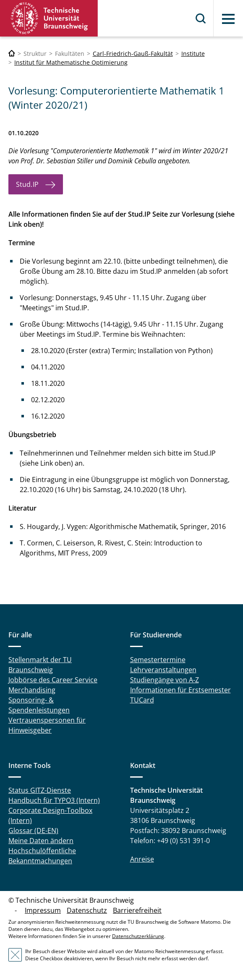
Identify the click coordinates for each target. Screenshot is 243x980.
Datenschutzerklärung (138, 936)
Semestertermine (158, 660)
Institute (193, 54)
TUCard (142, 700)
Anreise (142, 859)
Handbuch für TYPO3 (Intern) (54, 800)
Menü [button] (228, 19)
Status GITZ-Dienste (40, 790)
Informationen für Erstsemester (180, 690)
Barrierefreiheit (137, 910)
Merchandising (32, 690)
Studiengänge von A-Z (165, 680)
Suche (201, 18)
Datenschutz (87, 910)
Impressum (43, 910)
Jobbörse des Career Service (53, 680)
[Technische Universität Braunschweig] (12, 54)
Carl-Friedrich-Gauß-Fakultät (133, 54)
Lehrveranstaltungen (163, 670)
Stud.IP (27, 184)
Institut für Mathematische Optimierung (71, 62)
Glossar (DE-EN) (33, 831)
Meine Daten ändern (41, 841)
